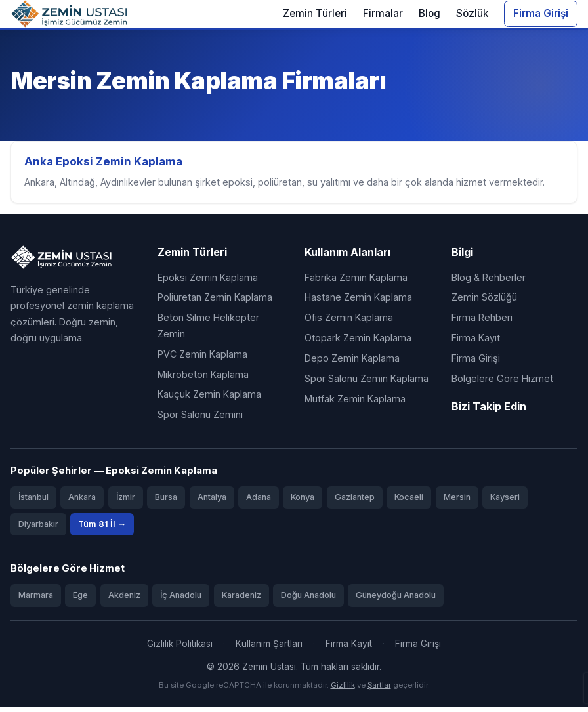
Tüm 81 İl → (102, 529)
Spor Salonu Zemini (200, 420)
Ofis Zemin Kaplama (349, 323)
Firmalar (383, 13)
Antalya (212, 502)
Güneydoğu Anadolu (396, 600)
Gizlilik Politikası (180, 648)
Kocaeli (409, 502)
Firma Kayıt (476, 343)
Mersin (457, 502)
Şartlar (379, 690)
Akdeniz (124, 600)
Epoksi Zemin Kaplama (208, 282)
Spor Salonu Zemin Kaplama (367, 384)
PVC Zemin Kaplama (202, 359)
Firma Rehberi (482, 323)
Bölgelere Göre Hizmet (502, 384)
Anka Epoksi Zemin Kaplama (106, 164)
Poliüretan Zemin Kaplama (215, 302)
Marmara (36, 600)
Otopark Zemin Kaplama (358, 343)
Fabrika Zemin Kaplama (356, 282)
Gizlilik (343, 690)
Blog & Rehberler (489, 282)
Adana (259, 502)
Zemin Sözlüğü (484, 302)
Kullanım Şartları (269, 648)
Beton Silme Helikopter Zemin (208, 330)
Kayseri (505, 502)
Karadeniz (241, 600)
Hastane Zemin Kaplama (358, 302)
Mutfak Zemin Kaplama (355, 404)
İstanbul (33, 502)
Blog (430, 13)
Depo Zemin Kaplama (352, 363)
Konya (303, 502)
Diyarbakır (38, 529)
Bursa (166, 502)
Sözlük (472, 13)
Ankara (82, 502)
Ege (80, 600)
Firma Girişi (541, 13)
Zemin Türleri (315, 13)
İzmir (126, 502)
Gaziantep (355, 502)
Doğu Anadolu (308, 600)
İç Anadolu (181, 600)
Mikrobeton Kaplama (203, 379)
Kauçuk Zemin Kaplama (209, 399)
